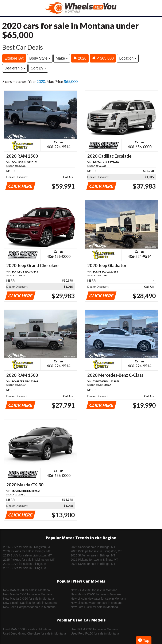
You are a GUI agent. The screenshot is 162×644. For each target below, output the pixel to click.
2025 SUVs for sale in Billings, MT (93, 555)
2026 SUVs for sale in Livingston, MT (27, 547)
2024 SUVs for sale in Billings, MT (26, 564)
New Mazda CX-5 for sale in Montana (28, 594)
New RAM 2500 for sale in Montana (94, 590)
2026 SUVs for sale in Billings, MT (93, 547)
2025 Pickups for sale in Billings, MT (94, 560)
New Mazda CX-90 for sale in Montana (28, 599)
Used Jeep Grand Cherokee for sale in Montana (34, 633)
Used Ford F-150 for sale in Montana (95, 633)
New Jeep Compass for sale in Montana (29, 607)
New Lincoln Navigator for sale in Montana (98, 599)
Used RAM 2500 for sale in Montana (94, 629)
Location (128, 58)
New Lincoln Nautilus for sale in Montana (30, 603)
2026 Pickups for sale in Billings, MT (27, 551)
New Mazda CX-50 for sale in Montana (96, 594)
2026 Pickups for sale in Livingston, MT (96, 551)
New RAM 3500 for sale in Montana (26, 590)
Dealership (15, 68)
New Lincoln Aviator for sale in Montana (97, 603)
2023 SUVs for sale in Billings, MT (93, 564)
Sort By (38, 68)
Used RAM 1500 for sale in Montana (27, 629)
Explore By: (14, 58)
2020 (80, 58)
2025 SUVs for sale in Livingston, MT (27, 555)
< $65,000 (103, 58)
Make (62, 58)
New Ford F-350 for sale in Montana (94, 607)
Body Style (40, 58)
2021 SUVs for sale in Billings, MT (26, 568)
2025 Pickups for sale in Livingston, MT (29, 560)
